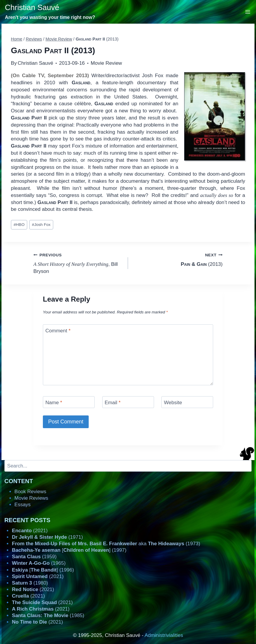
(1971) (47, 537)
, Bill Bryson (78, 263)
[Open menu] (248, 12)
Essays (23, 505)
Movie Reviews (31, 498)
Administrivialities (164, 635)
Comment (58, 331)
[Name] (69, 402)
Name (54, 403)
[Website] (187, 402)
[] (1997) (69, 550)
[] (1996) (43, 570)
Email (113, 403)
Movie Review (106, 63)
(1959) (34, 557)
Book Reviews (30, 492)
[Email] (128, 402)
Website (173, 403)
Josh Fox (41, 225)
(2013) (178, 259)
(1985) (48, 615)
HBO (19, 225)
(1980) (30, 583)
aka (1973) (106, 544)
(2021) (30, 531)
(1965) (39, 563)
